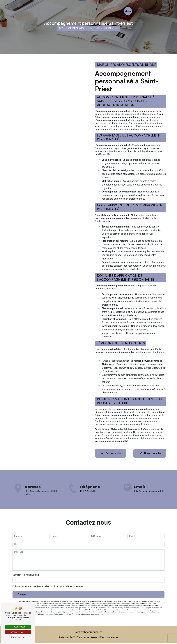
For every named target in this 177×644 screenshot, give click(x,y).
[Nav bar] (163, 11)
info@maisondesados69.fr (149, 482)
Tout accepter (18, 627)
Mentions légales (109, 638)
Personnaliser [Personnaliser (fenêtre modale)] (18, 637)
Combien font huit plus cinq (26, 575)
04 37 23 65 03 (88, 501)
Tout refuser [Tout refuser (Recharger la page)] (18, 632)
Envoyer (23, 595)
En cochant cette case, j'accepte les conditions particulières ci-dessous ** (50, 587)
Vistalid (65, 638)
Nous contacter (149, 454)
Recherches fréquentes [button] (89, 633)
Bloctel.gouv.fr (50, 615)
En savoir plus (111, 454)
